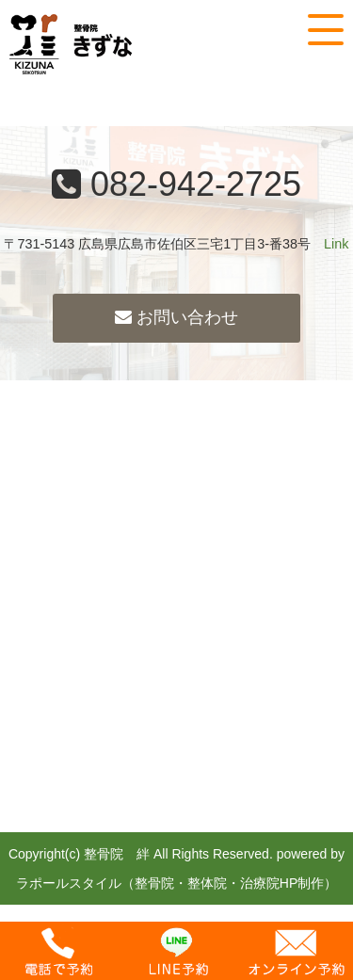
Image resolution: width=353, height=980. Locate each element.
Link (336, 244)
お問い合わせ (176, 317)
